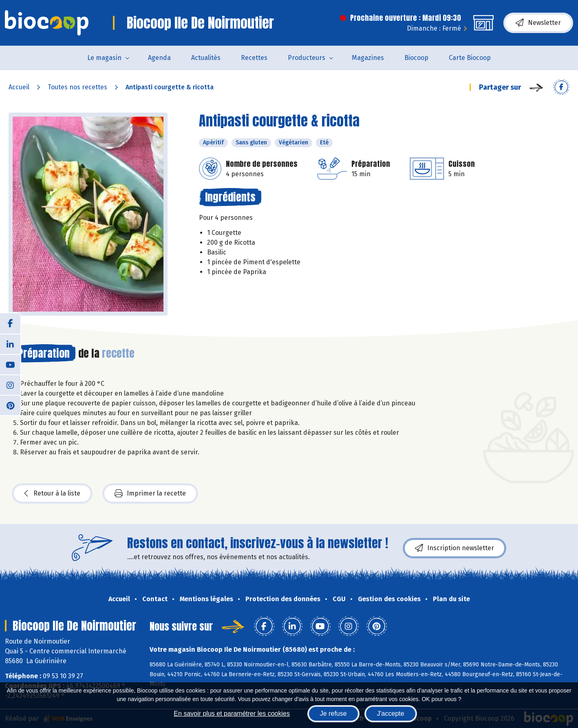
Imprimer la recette (150, 493)
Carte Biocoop (470, 58)
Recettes (254, 58)
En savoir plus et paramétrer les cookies (232, 714)
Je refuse (333, 714)
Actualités (206, 58)
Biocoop (416, 58)
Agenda (159, 58)
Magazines (368, 58)
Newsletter (538, 23)
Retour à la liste (52, 493)
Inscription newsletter (454, 548)
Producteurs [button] (307, 58)
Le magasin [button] (104, 58)
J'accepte (391, 714)
